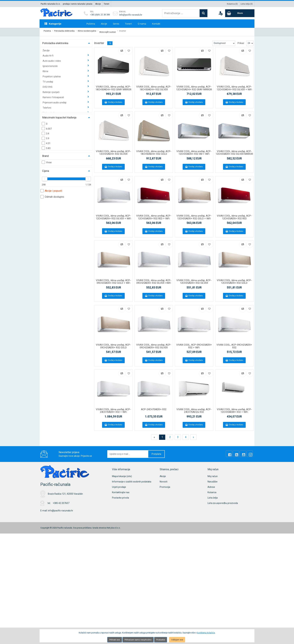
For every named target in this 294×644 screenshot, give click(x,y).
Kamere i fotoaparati (54, 95)
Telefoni (47, 106)
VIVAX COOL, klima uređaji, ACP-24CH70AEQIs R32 (194, 409)
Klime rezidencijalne (87, 31)
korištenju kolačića (206, 633)
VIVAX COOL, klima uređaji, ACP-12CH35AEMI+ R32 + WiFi (234, 409)
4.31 (46, 141)
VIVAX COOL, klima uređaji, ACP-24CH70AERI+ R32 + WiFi (113, 409)
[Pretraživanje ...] (181, 13)
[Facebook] (234, 452)
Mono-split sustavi (108, 31)
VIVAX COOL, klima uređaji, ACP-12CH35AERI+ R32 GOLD (234, 280)
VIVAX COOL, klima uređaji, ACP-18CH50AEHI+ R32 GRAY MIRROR (113, 86)
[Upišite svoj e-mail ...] (128, 452)
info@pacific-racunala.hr (131, 15)
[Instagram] (250, 452)
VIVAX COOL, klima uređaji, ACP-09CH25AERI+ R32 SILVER (154, 344)
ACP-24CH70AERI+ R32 (154, 407)
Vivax (47, 160)
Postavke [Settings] (161, 640)
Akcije (98, 4)
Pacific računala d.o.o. (51, 4)
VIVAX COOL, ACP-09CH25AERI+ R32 (234, 344)
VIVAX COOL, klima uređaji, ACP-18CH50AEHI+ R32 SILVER (154, 86)
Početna (91, 24)
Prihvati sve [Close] (115, 640)
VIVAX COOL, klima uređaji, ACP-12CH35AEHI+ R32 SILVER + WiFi (234, 86)
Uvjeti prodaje (119, 485)
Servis (116, 24)
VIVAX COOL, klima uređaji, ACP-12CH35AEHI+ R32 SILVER (113, 151)
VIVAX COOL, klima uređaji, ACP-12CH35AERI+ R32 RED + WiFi (154, 215)
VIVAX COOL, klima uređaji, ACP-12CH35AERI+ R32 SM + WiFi (194, 151)
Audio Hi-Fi (48, 54)
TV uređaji (48, 80)
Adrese (211, 485)
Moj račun (213, 474)
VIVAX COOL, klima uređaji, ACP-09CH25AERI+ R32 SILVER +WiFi (154, 280)
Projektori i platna (52, 74)
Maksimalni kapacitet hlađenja (59, 115)
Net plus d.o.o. (114, 526)
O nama (142, 24)
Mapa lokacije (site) (122, 474)
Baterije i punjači (51, 90)
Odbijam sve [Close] (177, 640)
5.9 (45, 136)
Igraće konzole (50, 64)
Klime (46, 69)
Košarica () (232, 4)
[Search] (203, 13)
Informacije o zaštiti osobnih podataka (132, 480)
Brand (45, 154)
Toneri (106, 4)
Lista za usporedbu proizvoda (223, 501)
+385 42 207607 (61, 501)
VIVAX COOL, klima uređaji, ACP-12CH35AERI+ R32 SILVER (194, 280)
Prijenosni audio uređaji (55, 100)
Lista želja (213, 496)
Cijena (46, 169)
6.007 (47, 126)
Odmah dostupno (52, 195)
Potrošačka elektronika (64, 31)
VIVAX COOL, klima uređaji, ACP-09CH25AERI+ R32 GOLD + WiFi (113, 280)
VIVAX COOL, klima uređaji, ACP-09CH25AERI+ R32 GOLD (113, 344)
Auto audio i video (52, 59)
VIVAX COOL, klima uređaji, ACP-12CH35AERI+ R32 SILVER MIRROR (234, 151)
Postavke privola (120, 496)
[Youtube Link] (245, 452)
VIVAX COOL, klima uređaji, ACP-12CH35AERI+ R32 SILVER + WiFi (113, 215)
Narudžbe (213, 480)
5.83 (46, 146)
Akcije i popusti (51, 189)
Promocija (165, 485)
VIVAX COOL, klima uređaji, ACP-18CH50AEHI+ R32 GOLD (154, 151)
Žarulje (46, 48)
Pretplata (156, 452)
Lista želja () (247, 4)
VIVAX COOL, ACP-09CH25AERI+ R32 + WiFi (194, 344)
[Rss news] (239, 452)
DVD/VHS (48, 85)
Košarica (212, 490)
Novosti (164, 480)
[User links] (220, 13)
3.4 (45, 131)
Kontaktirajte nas (121, 490)
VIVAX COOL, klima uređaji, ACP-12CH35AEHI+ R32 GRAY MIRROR (194, 86)
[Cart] (240, 13)
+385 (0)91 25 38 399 (100, 15)
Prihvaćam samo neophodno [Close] (138, 640)
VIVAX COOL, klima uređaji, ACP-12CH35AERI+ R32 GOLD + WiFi (194, 215)
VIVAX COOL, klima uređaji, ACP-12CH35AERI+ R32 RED (234, 215)
